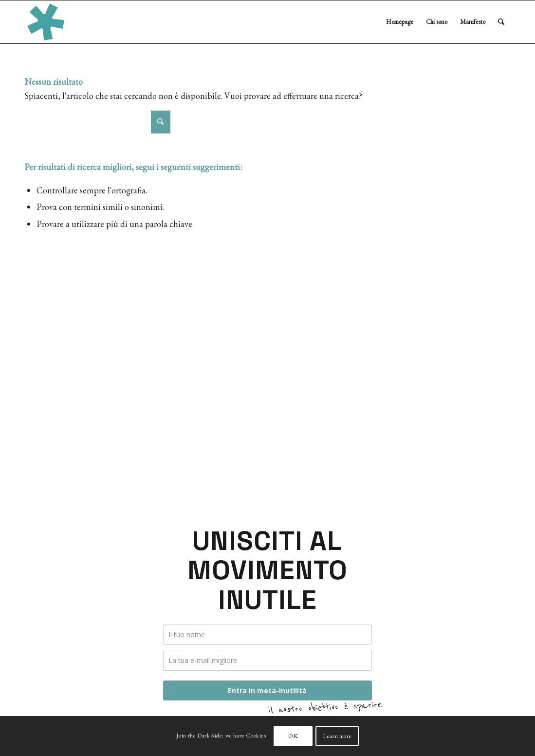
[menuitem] (400, 22)
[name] (268, 634)
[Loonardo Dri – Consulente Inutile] (46, 22)
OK (293, 736)
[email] (268, 660)
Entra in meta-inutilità (267, 690)
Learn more (337, 736)
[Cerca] (501, 22)
